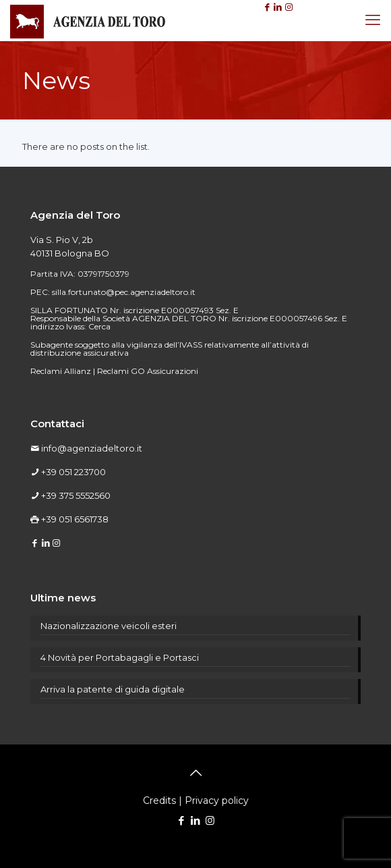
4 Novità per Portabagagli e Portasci (120, 657)
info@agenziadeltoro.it (92, 448)
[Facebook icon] (182, 820)
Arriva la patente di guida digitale (113, 689)
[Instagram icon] (210, 820)
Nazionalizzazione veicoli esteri (109, 626)
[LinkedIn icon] (196, 820)
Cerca (99, 326)
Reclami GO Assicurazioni (148, 371)
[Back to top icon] (195, 773)
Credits (159, 801)
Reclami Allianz (61, 371)
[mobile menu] (373, 20)
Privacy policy (217, 801)
